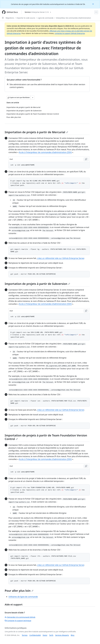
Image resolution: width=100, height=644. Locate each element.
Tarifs (51, 635)
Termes (25, 635)
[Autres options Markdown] (33, 98)
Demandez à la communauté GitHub (20, 617)
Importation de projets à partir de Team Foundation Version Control (46, 437)
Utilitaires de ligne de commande (23, 597)
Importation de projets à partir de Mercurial (36, 132)
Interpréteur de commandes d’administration (73, 18)
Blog (73, 635)
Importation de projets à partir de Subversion (37, 284)
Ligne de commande (46, 18)
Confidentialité (35, 635)
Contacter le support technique (18, 621)
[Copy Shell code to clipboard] (86, 159)
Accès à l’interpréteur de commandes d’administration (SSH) (45, 152)
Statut (45, 635)
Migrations (10, 18)
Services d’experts (62, 635)
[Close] (93, 4)
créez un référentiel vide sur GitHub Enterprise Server (61, 258)
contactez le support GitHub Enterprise (70, 33)
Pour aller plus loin (19, 591)
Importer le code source (26, 18)
